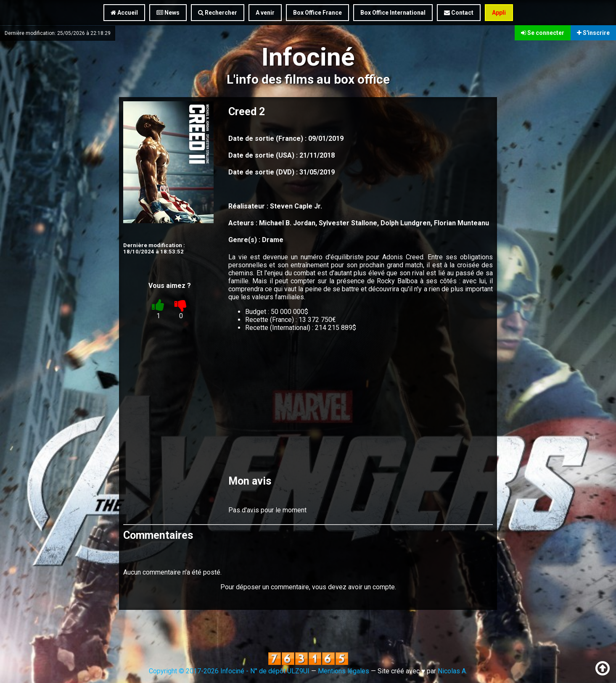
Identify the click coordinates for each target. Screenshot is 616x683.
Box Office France (317, 13)
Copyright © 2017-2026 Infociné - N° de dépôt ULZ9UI (229, 671)
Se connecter (543, 33)
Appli (499, 13)
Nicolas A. (452, 671)
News (168, 13)
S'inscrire (593, 33)
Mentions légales (344, 671)
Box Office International (393, 13)
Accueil (124, 13)
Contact (459, 13)
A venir (265, 13)
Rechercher (218, 13)
